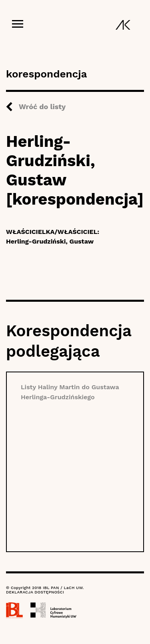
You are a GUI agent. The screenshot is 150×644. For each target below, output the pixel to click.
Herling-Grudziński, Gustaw (50, 241)
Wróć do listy (42, 107)
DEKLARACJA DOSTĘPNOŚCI (35, 592)
